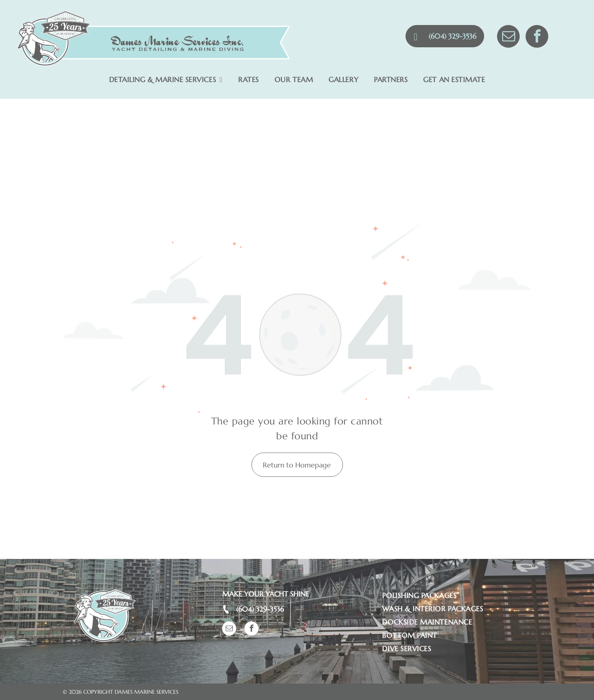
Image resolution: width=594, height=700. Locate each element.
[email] (508, 37)
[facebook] (537, 37)
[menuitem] (166, 80)
